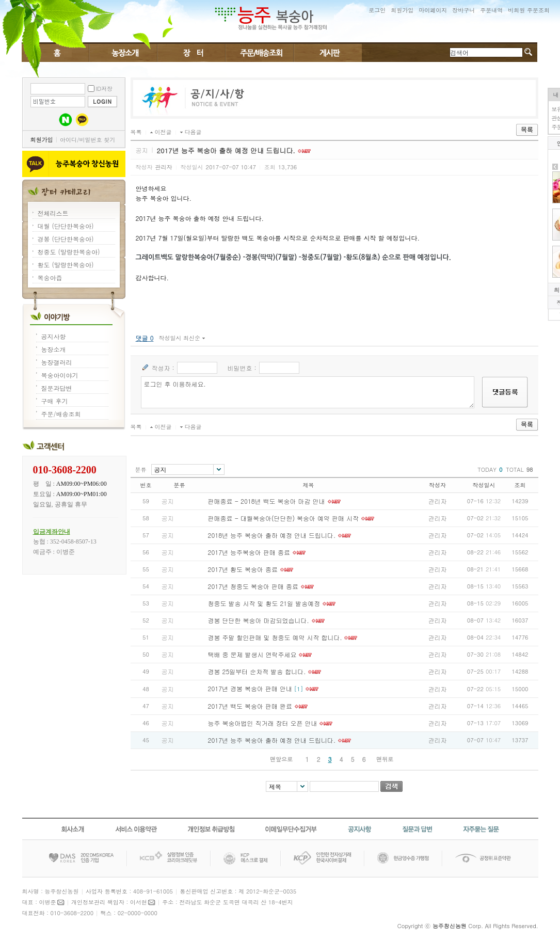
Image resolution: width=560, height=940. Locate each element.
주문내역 (491, 10)
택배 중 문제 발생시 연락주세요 (252, 654)
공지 (168, 501)
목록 (136, 132)
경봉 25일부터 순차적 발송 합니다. (257, 671)
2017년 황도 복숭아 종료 (243, 569)
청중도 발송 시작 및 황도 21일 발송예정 (264, 603)
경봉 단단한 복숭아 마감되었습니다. (259, 620)
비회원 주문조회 (529, 10)
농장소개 (54, 349)
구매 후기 (55, 401)
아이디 (68, 140)
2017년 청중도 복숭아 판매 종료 (253, 586)
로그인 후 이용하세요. (308, 392)
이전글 (163, 132)
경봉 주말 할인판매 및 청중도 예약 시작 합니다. (275, 637)
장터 (191, 52)
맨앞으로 (281, 759)
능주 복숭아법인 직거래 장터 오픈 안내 (263, 723)
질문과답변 (57, 388)
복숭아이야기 (123, 52)
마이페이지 (433, 10)
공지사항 (54, 336)
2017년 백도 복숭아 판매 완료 (250, 706)
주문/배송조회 (259, 52)
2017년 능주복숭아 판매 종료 (249, 552)
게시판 (327, 52)
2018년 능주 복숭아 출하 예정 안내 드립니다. (272, 535)
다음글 (193, 132)
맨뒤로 (385, 759)
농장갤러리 (57, 362)
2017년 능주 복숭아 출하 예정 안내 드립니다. (272, 740)
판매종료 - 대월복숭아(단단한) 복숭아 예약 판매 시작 (283, 518)
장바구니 (463, 10)
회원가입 (402, 10)
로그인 (377, 10)
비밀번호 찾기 (98, 140)
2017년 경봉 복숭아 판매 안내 (250, 688)
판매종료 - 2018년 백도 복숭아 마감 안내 (267, 501)
